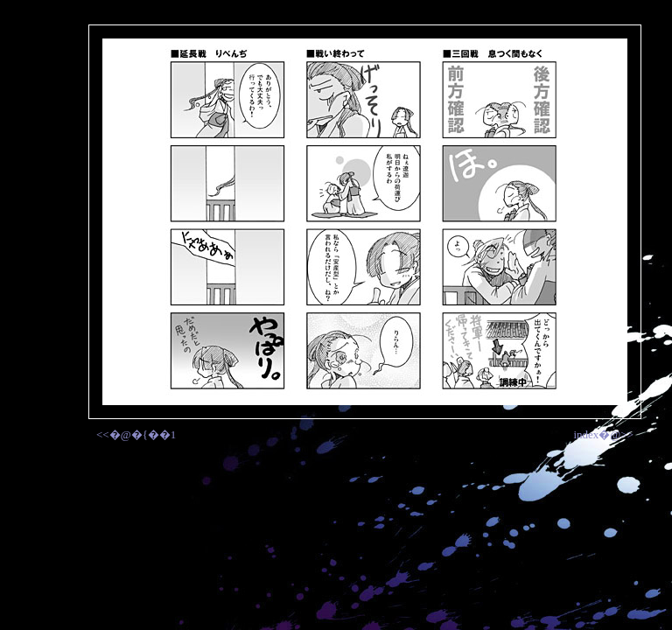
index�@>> (603, 434)
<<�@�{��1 (136, 434)
